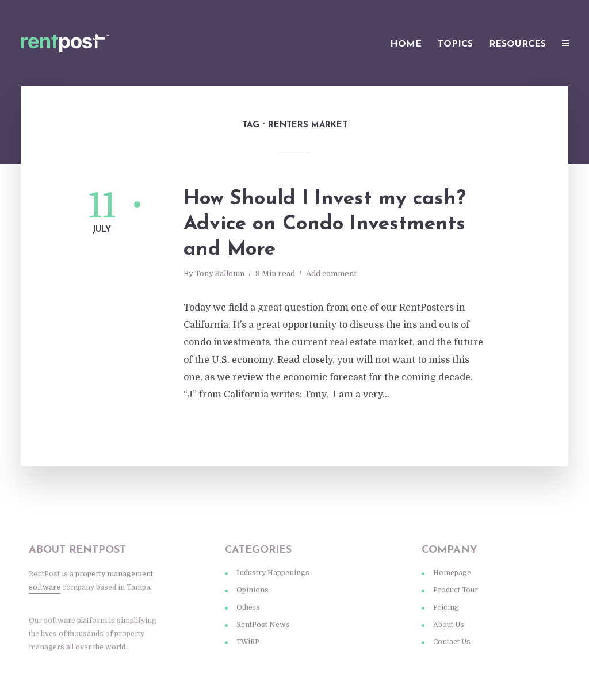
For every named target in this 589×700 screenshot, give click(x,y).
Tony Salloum (220, 274)
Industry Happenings (273, 573)
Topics (455, 44)
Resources (517, 44)
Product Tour (456, 590)
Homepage (452, 573)
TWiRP (248, 642)
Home (406, 44)
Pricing (446, 607)
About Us (449, 625)
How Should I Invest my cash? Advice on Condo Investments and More (325, 225)
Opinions (253, 590)
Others (248, 607)
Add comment (331, 274)
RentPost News (263, 625)
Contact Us (452, 642)
